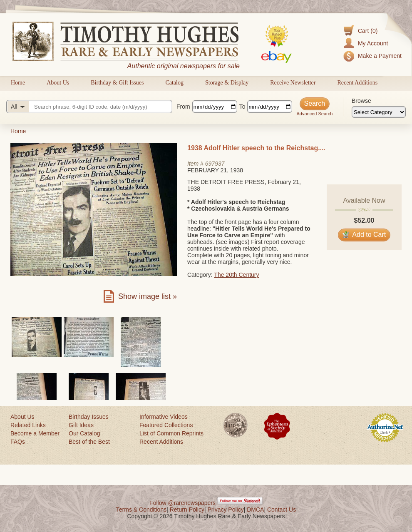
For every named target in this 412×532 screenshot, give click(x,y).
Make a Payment (380, 56)
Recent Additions (357, 83)
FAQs (18, 442)
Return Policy (187, 510)
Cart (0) (368, 31)
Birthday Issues (89, 417)
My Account (373, 43)
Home (18, 83)
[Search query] (89, 107)
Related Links (28, 425)
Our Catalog (84, 433)
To (242, 107)
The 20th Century (236, 275)
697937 (215, 164)
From (183, 107)
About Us (58, 83)
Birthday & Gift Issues (117, 83)
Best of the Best (89, 442)
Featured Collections (166, 425)
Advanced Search (314, 114)
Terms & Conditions (141, 510)
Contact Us (282, 510)
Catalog (174, 83)
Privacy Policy (226, 510)
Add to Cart (364, 235)
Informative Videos (164, 417)
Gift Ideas (81, 425)
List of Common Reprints (171, 433)
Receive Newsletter (293, 83)
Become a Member (35, 433)
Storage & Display (227, 83)
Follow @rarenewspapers (182, 503)
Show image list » (148, 296)
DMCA (255, 510)
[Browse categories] (379, 112)
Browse (361, 101)
